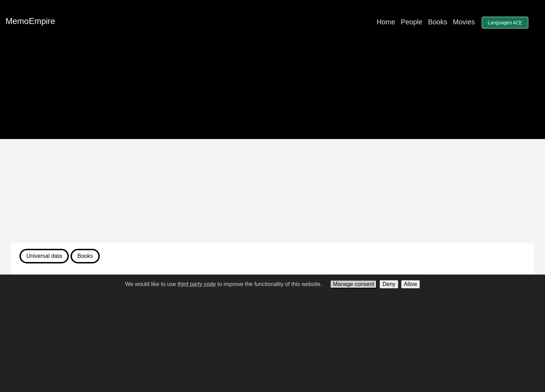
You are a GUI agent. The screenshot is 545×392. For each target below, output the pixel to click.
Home (386, 22)
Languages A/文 (505, 23)
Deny (389, 284)
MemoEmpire (30, 21)
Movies (464, 22)
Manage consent (353, 284)
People (412, 22)
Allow (410, 284)
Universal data (44, 256)
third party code (197, 284)
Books (438, 22)
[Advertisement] (272, 191)
